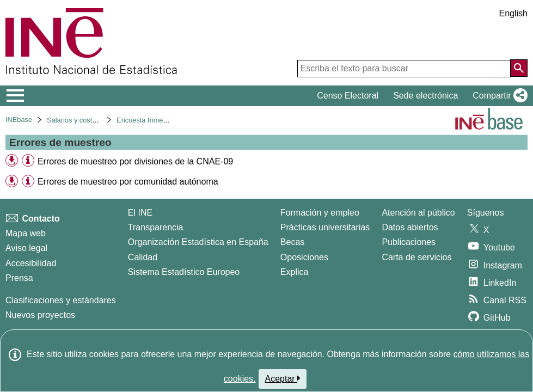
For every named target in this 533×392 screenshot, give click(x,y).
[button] (498, 96)
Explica (295, 272)
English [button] (513, 13)
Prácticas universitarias (325, 227)
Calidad (143, 257)
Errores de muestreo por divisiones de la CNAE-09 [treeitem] (135, 161)
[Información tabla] (28, 161)
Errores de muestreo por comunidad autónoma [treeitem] (128, 182)
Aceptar (283, 378)
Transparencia (156, 227)
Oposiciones (304, 257)
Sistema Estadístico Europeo (184, 272)
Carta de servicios (416, 257)
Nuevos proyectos (40, 315)
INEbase (19, 120)
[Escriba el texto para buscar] (404, 69)
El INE (140, 213)
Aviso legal (26, 248)
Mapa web (26, 233)
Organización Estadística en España (198, 242)
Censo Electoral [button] (348, 96)
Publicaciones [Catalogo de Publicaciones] (409, 242)
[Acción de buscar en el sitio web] (519, 68)
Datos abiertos (410, 227)
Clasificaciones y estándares (61, 300)
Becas (292, 242)
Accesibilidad (31, 263)
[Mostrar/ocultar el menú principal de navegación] (16, 96)
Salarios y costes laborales (88, 120)
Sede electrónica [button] (425, 96)
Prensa (19, 278)
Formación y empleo (320, 213)
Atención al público (418, 213)
